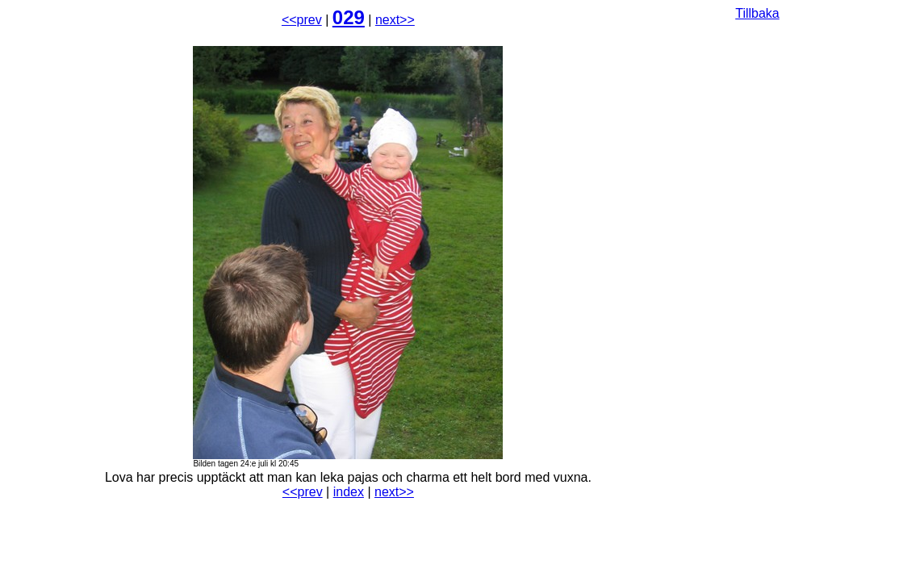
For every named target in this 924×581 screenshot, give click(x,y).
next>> (395, 20)
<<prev (302, 20)
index (349, 492)
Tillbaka (757, 13)
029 (349, 17)
